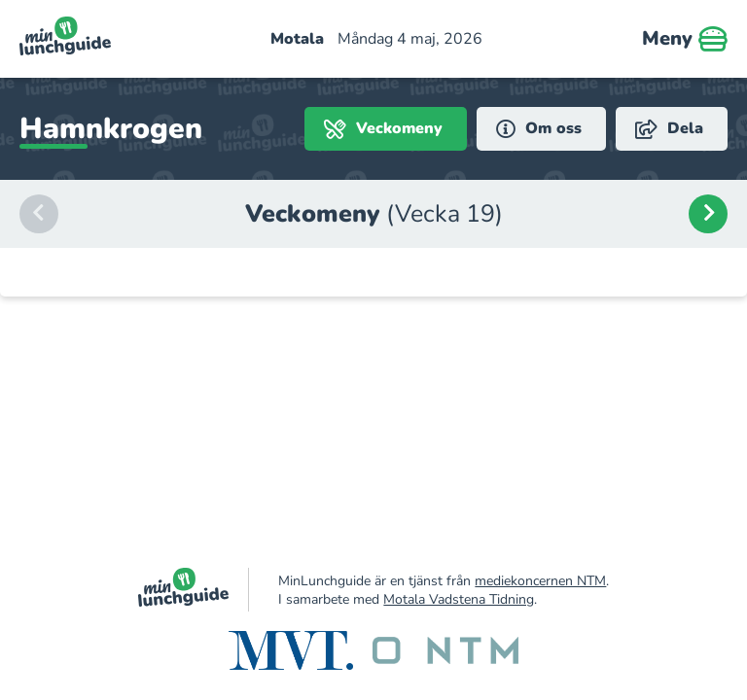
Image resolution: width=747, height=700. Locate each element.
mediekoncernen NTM (540, 581)
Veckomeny (383, 129)
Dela (669, 129)
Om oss (539, 129)
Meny (685, 39)
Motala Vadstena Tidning (459, 599)
